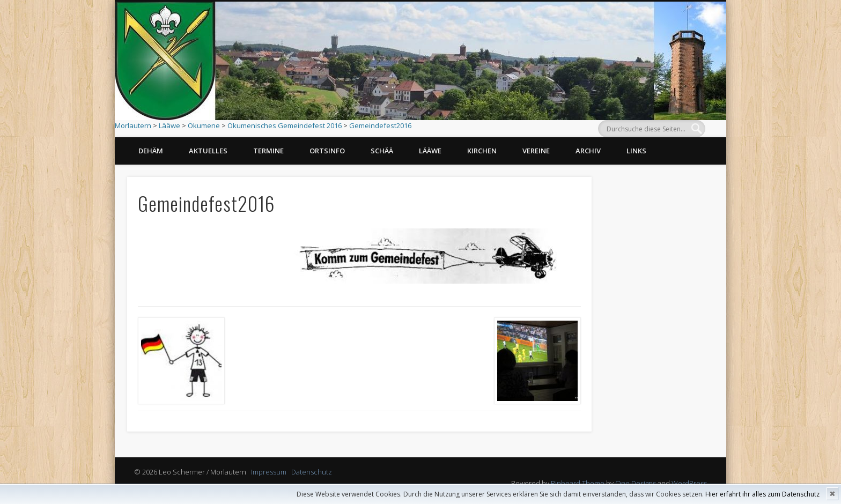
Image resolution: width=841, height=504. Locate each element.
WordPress (689, 483)
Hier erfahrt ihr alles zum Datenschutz (762, 494)
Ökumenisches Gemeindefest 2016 (285, 125)
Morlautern (133, 125)
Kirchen (482, 151)
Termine (268, 151)
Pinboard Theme (578, 483)
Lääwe (169, 125)
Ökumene (204, 125)
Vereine (536, 151)
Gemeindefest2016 (380, 125)
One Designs (636, 483)
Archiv (588, 151)
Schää (382, 151)
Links (636, 151)
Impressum (269, 472)
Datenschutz (312, 472)
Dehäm (151, 151)
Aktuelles (208, 151)
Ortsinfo (327, 151)
